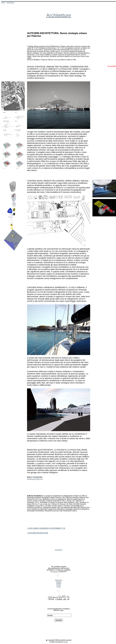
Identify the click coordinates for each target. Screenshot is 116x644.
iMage (66, 642)
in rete (59, 587)
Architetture (59, 15)
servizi (59, 585)
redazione (55, 572)
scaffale (59, 583)
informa (59, 582)
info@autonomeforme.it (35, 479)
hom (3, 2)
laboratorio (59, 580)
